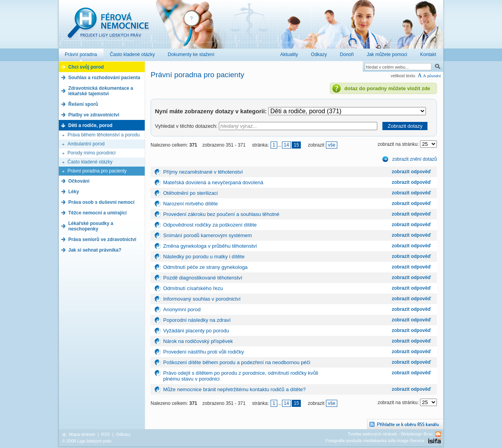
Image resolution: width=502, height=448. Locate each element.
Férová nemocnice (108, 27)
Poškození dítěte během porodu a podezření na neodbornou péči (237, 362)
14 (286, 145)
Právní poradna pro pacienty (97, 171)
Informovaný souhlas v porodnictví (202, 299)
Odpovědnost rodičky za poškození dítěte (210, 225)
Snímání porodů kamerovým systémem (207, 235)
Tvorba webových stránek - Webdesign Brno (390, 434)
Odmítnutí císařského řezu (193, 288)
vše (332, 145)
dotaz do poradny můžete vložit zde (387, 88)
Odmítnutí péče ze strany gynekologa (205, 267)
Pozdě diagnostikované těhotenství (203, 278)
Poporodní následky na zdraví (197, 320)
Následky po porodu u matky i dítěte (204, 257)
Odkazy (123, 434)
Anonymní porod (182, 309)
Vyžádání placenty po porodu (196, 331)
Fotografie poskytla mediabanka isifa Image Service (375, 441)
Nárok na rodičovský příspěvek (198, 341)
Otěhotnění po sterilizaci (190, 193)
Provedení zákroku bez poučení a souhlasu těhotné (221, 214)
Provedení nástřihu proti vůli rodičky (204, 352)
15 (296, 145)
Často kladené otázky (90, 162)
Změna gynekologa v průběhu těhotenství (210, 246)
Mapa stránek (82, 434)
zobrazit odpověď (411, 172)
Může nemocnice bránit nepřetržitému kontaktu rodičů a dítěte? (234, 389)
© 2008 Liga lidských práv (87, 441)
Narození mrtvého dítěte (190, 204)
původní (434, 76)
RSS (106, 434)
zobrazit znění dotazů (415, 159)
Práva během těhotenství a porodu (104, 135)
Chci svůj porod (86, 67)
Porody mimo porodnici (92, 153)
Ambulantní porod (86, 144)
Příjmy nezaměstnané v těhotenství (203, 172)
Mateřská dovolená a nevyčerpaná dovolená (213, 182)
